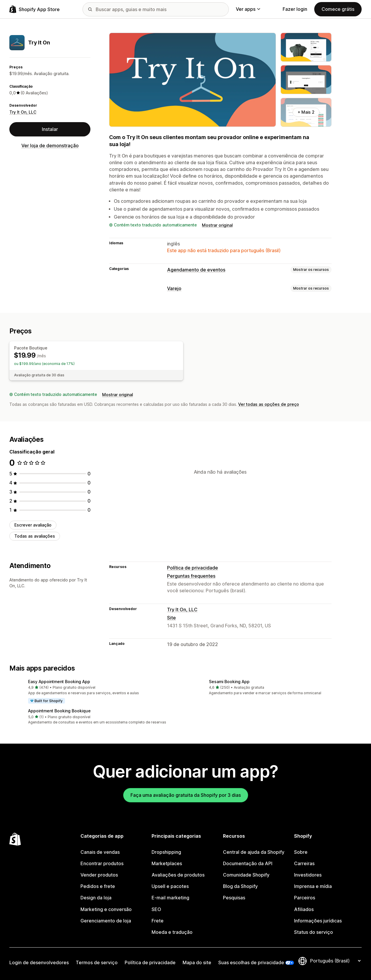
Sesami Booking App (229, 682)
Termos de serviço (97, 963)
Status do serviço (314, 932)
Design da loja (96, 898)
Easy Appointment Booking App (59, 682)
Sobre (301, 852)
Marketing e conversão (106, 909)
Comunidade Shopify (246, 875)
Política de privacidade (193, 568)
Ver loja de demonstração (50, 146)
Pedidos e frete (98, 886)
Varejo (174, 289)
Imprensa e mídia (313, 886)
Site (171, 618)
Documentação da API (248, 864)
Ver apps (248, 9)
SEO (156, 909)
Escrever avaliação (33, 525)
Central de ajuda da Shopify (254, 852)
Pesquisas (234, 898)
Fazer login (295, 9)
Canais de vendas (100, 852)
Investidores (308, 875)
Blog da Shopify (240, 886)
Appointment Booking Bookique (59, 711)
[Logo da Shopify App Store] (35, 9)
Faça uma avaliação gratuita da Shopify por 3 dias (186, 795)
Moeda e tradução (172, 932)
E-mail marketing (170, 898)
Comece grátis (338, 9)
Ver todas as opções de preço (269, 404)
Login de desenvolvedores (39, 963)
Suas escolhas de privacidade (251, 963)
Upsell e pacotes (170, 886)
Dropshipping (166, 852)
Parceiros (305, 898)
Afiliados (304, 909)
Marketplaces (167, 864)
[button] (95, 692)
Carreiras (304, 864)
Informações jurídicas (318, 921)
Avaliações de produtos (178, 875)
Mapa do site (197, 963)
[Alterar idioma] (335, 961)
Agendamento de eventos (196, 270)
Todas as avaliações (35, 536)
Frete (158, 921)
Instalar (50, 129)
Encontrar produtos (102, 864)
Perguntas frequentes (191, 576)
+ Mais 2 (306, 112)
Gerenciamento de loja (106, 921)
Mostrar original (217, 225)
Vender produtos (99, 875)
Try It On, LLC (23, 112)
